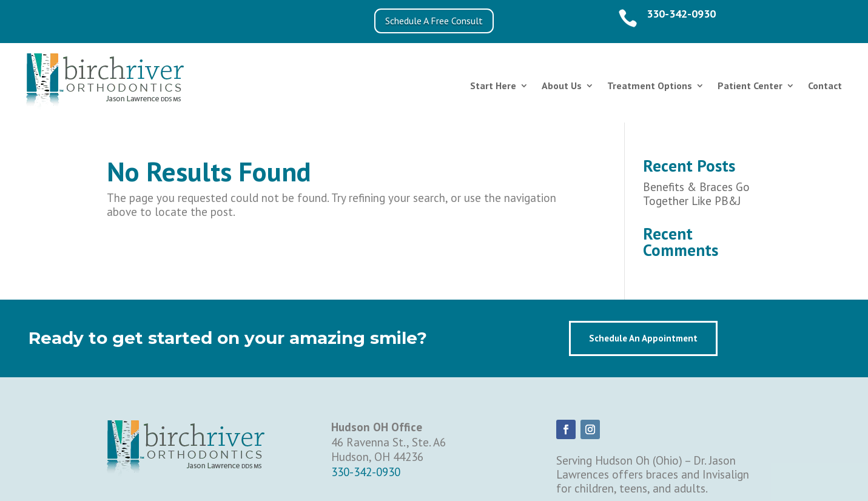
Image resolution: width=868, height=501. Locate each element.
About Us (562, 86)
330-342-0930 (681, 14)
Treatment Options (650, 86)
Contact (825, 86)
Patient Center (750, 86)
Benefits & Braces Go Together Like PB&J (696, 194)
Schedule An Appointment (643, 338)
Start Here (493, 86)
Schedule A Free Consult (434, 21)
